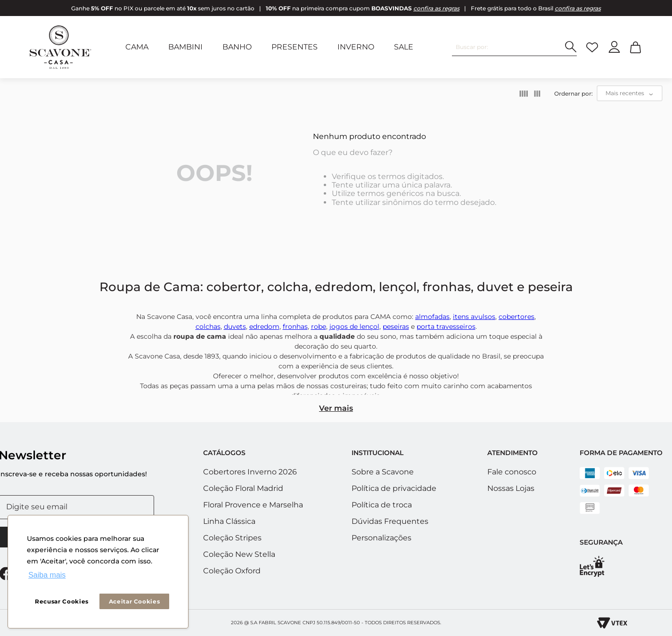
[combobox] (514, 47)
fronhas (295, 326)
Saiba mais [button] (47, 575)
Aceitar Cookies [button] (135, 601)
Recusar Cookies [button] (62, 601)
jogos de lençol (354, 326)
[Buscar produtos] (571, 47)
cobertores (516, 317)
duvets (235, 326)
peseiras (396, 326)
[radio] (524, 94)
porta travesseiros (446, 326)
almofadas (432, 317)
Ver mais (336, 408)
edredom (264, 326)
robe (319, 326)
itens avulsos (474, 317)
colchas (208, 326)
